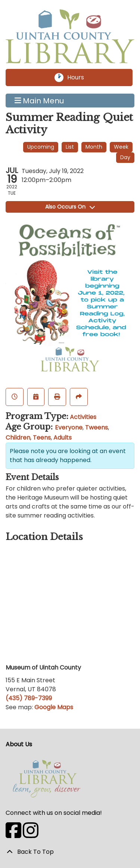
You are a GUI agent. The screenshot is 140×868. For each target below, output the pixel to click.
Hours (80, 78)
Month (94, 147)
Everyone (69, 427)
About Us (19, 744)
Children (18, 438)
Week (121, 147)
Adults (63, 438)
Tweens (97, 427)
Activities (83, 417)
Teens (42, 438)
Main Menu (39, 101)
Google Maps (54, 707)
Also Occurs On (70, 207)
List (70, 147)
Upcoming (41, 147)
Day (125, 157)
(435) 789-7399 (29, 698)
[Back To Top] (70, 852)
